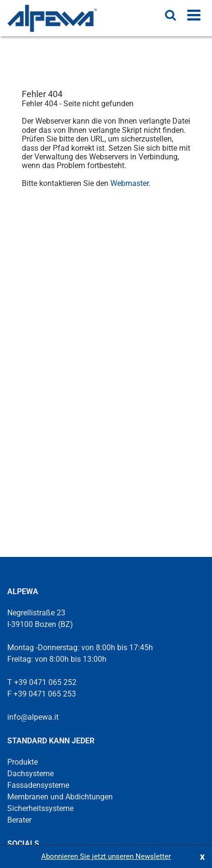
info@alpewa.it (33, 717)
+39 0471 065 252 (45, 682)
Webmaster (129, 183)
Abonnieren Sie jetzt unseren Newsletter (106, 856)
